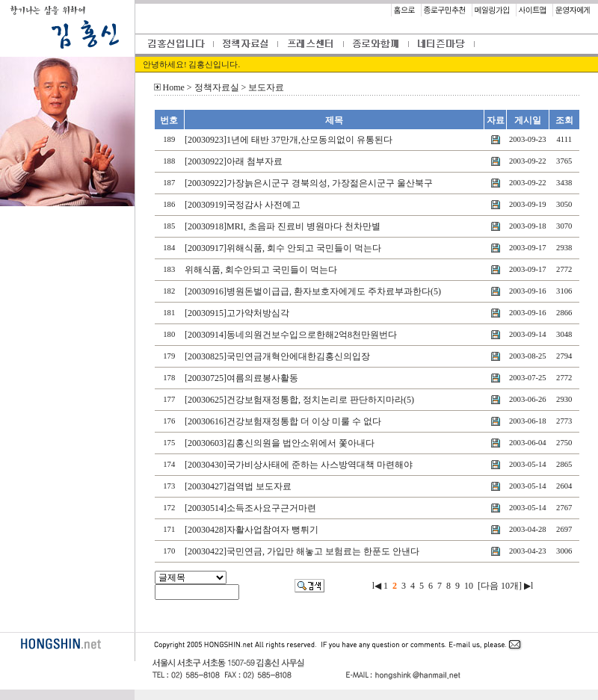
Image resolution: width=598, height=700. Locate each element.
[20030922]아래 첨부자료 (234, 161)
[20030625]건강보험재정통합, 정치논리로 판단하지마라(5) (299, 400)
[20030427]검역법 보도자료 (238, 486)
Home (174, 87)
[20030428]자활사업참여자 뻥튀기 (252, 530)
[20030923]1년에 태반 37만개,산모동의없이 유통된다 (289, 140)
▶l (528, 586)
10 (469, 586)
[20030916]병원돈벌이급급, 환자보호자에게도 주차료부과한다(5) (313, 291)
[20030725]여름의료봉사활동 (241, 378)
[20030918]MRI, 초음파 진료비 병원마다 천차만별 (283, 226)
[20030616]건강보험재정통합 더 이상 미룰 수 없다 (283, 421)
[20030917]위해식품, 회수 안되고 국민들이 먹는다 (283, 248)
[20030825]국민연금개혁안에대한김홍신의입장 (277, 356)
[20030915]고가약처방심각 (237, 313)
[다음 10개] (500, 586)
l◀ (377, 586)
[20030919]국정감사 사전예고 (243, 205)
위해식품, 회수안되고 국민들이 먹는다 (261, 270)
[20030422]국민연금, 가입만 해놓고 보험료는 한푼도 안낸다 (302, 551)
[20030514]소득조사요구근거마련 (250, 508)
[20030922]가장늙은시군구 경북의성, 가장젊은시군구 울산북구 (309, 183)
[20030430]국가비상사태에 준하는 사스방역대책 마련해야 (299, 465)
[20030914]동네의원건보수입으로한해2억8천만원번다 (291, 335)
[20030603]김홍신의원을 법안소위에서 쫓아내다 (280, 443)
